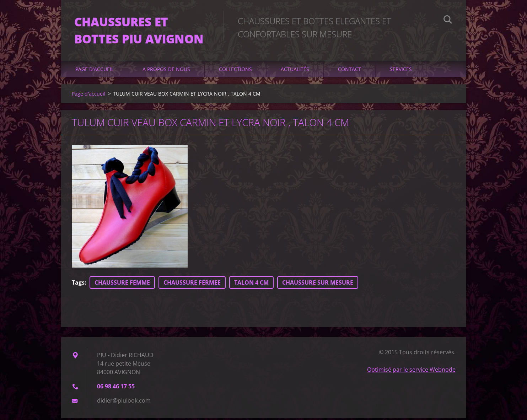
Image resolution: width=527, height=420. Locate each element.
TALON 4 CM (251, 284)
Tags (78, 284)
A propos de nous (166, 71)
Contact (349, 71)
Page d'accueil (95, 71)
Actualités (295, 71)
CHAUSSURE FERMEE (192, 284)
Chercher (448, 21)
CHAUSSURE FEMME (122, 284)
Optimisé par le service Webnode (411, 371)
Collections (235, 71)
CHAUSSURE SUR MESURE (318, 284)
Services (401, 71)
